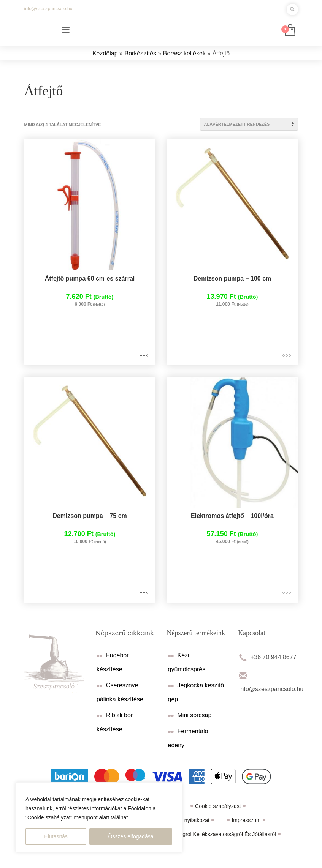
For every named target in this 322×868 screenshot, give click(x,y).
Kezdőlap (105, 53)
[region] (99, 817)
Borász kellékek (184, 53)
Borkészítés (140, 53)
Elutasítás (56, 836)
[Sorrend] (249, 124)
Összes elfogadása (131, 836)
